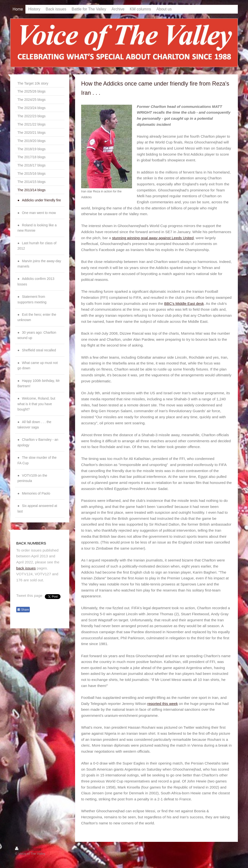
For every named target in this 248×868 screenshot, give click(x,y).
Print (21, 849)
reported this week (163, 704)
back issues (26, 568)
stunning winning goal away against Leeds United (153, 238)
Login (229, 849)
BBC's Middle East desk (184, 304)
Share (23, 610)
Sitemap (35, 849)
